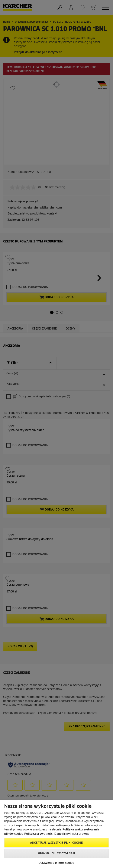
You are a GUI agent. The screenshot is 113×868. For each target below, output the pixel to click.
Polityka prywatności (39, 834)
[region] (56, 834)
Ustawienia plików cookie (56, 863)
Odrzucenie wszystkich (57, 853)
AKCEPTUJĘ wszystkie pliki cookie (56, 843)
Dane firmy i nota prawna (72, 834)
